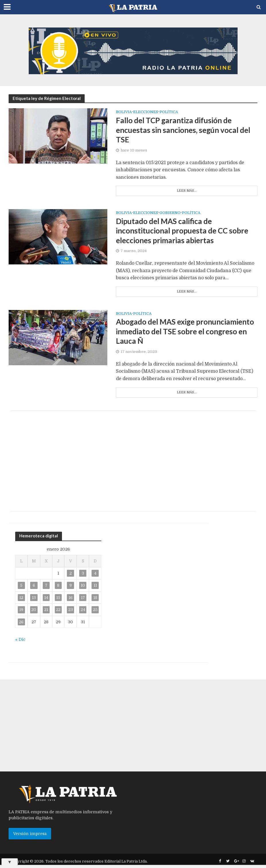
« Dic (20, 639)
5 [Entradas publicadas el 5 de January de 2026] (21, 585)
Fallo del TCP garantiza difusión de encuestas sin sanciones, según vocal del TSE (183, 130)
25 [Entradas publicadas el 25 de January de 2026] (95, 610)
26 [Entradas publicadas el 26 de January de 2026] (21, 622)
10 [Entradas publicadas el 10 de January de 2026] (83, 585)
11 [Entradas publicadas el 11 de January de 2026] (95, 585)
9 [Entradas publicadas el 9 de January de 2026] (71, 585)
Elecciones (146, 112)
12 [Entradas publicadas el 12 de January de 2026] (21, 598)
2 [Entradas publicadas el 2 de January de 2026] (71, 573)
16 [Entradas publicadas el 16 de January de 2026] (71, 598)
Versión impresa (30, 834)
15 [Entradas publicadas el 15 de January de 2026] (58, 598)
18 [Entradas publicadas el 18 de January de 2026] (95, 598)
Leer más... (187, 191)
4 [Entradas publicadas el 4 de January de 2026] (95, 573)
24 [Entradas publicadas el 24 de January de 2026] (83, 610)
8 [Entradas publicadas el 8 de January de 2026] (58, 585)
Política (169, 112)
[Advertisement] (133, 461)
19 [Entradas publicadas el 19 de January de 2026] (21, 610)
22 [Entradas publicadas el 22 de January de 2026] (58, 610)
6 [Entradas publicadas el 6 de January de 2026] (34, 585)
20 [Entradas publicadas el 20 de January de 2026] (34, 610)
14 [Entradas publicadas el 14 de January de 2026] (46, 598)
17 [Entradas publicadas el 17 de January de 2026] (83, 598)
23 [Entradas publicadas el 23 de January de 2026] (71, 610)
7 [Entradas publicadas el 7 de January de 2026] (46, 585)
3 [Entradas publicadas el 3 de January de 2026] (83, 573)
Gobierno (170, 213)
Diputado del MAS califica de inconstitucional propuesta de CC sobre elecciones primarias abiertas (182, 231)
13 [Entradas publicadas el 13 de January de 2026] (34, 598)
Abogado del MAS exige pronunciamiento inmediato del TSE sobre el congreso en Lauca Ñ (185, 331)
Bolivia (124, 112)
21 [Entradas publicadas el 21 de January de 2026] (46, 610)
